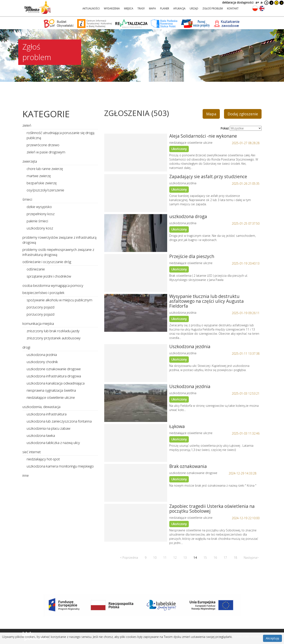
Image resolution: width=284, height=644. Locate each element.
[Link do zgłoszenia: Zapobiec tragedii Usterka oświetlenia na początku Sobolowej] (136, 523)
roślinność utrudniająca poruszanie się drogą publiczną (61, 135)
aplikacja (179, 9)
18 (235, 558)
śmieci (27, 199)
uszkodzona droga (188, 216)
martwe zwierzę (39, 176)
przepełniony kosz (41, 214)
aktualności (91, 9)
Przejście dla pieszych (192, 256)
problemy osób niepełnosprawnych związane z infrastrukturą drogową (58, 252)
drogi (26, 347)
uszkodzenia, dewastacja (41, 407)
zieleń (27, 125)
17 (225, 558)
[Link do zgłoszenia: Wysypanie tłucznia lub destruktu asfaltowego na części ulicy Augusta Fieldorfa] (136, 313)
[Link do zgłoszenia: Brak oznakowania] (136, 483)
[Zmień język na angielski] (262, 8)
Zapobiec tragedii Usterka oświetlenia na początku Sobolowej (212, 509)
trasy (141, 9)
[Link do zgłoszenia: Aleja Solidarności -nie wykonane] (136, 153)
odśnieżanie (36, 269)
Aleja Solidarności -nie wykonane (203, 136)
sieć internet (32, 452)
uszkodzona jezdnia (42, 355)
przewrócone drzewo (43, 145)
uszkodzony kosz (40, 228)
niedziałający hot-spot (43, 459)
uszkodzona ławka (41, 435)
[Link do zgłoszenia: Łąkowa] (136, 443)
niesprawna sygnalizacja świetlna (51, 390)
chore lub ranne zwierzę (45, 169)
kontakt (233, 9)
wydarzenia (112, 9)
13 (185, 558)
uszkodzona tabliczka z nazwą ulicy (53, 443)
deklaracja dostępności (238, 2)
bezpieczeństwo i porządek (43, 293)
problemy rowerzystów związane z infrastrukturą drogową (59, 240)
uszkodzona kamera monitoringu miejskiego (60, 466)
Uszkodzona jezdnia (190, 346)
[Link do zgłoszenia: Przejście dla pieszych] (136, 273)
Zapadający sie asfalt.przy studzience (208, 176)
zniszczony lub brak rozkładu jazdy (53, 331)
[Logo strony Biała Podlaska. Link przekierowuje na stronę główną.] (38, 7)
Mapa (211, 114)
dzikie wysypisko (39, 207)
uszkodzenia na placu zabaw (48, 428)
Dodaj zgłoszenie (243, 114)
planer (165, 9)
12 (175, 558)
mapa (152, 9)
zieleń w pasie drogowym (46, 152)
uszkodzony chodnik (42, 362)
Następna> (251, 558)
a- (262, 2)
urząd (194, 9)
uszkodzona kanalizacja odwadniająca (56, 383)
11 (165, 558)
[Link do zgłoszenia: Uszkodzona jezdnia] (136, 363)
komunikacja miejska (38, 323)
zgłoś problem (213, 9)
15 (205, 558)
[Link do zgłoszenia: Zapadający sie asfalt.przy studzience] (136, 193)
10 (155, 558)
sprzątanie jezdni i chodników (49, 276)
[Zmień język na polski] (255, 8)
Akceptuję (272, 638)
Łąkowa (177, 426)
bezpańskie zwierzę (42, 183)
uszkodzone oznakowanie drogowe (54, 369)
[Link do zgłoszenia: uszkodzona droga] (136, 233)
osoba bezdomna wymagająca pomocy (53, 285)
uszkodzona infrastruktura (47, 414)
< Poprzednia (129, 558)
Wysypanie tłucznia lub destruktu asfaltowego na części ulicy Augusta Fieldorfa (206, 301)
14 (195, 558)
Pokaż (225, 128)
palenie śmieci (37, 221)
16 (215, 558)
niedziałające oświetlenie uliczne (51, 397)
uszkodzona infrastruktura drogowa (54, 376)
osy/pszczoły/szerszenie (45, 190)
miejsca (129, 9)
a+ (257, 2)
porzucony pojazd (40, 307)
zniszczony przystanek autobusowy (54, 338)
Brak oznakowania (188, 466)
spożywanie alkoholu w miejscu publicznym (59, 300)
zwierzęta (30, 161)
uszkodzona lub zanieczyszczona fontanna (59, 421)
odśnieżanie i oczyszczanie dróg (47, 262)
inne (26, 475)
